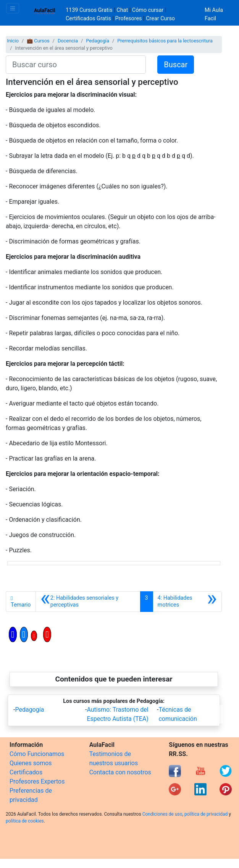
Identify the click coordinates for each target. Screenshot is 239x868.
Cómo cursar (148, 10)
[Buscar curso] (76, 65)
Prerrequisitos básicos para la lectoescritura (165, 41)
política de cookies (25, 821)
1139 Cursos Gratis (90, 10)
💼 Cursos (38, 41)
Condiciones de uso (162, 814)
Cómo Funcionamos (37, 754)
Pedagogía (98, 41)
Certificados (26, 772)
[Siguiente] (187, 602)
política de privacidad (206, 814)
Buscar (176, 65)
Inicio (13, 41)
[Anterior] (88, 602)
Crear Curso (160, 19)
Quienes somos (31, 763)
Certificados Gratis (88, 19)
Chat (122, 10)
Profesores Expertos (37, 781)
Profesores (129, 19)
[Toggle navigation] (13, 8)
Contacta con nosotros (120, 772)
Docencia (68, 41)
